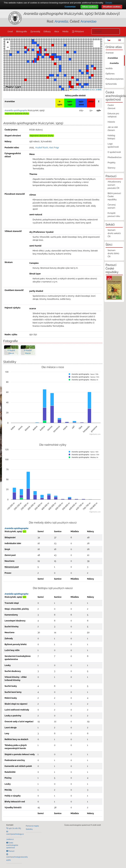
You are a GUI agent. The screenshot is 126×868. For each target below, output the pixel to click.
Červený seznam (112, 206)
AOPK (9, 860)
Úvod (10, 31)
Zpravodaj (35, 31)
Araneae (110, 53)
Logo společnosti (113, 145)
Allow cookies (89, 7)
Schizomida (111, 84)
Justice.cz (10, 839)
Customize (70, 7)
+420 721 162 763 (15, 828)
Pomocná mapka (32, 826)
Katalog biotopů (111, 137)
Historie (111, 122)
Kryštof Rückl (42, 147)
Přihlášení (79, 31)
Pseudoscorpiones (115, 79)
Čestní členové (111, 107)
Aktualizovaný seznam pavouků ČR (114, 185)
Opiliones (110, 74)
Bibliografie (22, 31)
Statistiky (29, 829)
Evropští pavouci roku (114, 215)
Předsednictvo (115, 157)
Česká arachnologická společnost (12, 845)
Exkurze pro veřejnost (113, 115)
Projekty (111, 163)
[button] (77, 84)
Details (109, 3)
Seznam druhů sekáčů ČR (114, 233)
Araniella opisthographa (16, 528)
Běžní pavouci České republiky (114, 196)
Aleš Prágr (54, 147)
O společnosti (114, 152)
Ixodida (109, 68)
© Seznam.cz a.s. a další (91, 90)
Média (65, 31)
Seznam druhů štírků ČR (113, 253)
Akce (57, 31)
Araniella (114, 63)
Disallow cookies (112, 7)
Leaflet (74, 90)
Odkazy (47, 31)
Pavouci (11, 851)
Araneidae (89, 21)
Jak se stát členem (113, 129)
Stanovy (111, 168)
